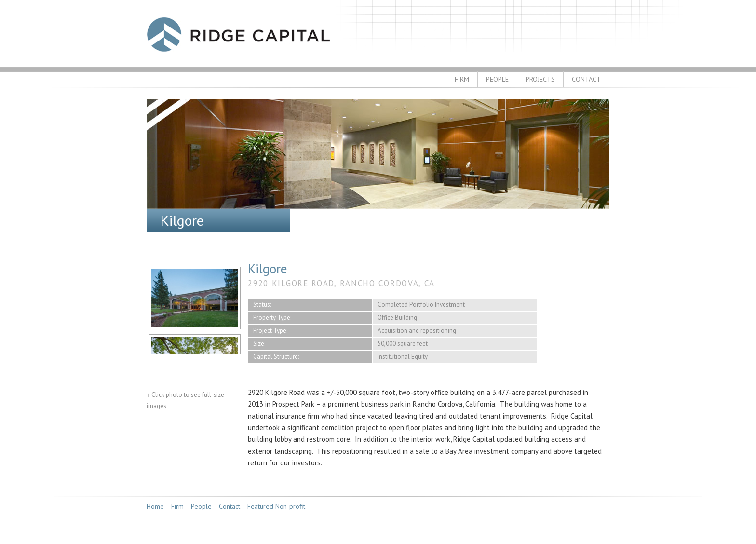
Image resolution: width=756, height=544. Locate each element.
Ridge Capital (238, 34)
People (497, 79)
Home (155, 506)
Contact (586, 79)
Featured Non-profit (276, 506)
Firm (462, 79)
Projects (540, 79)
